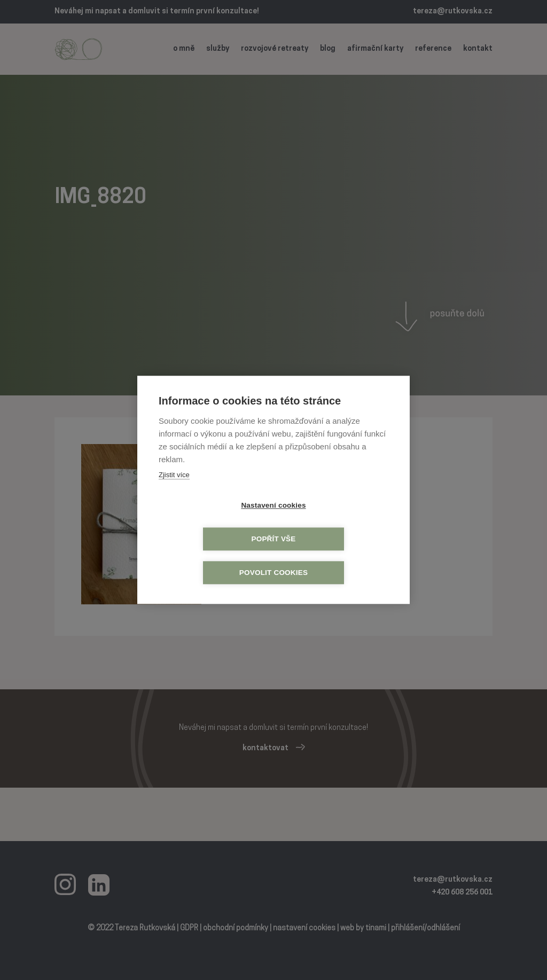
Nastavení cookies (212, 523)
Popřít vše (335, 523)
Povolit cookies (273, 557)
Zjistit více (174, 492)
